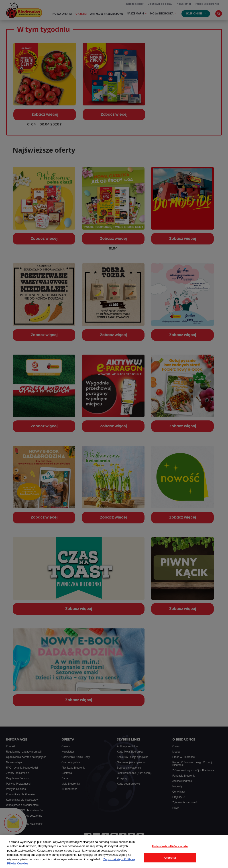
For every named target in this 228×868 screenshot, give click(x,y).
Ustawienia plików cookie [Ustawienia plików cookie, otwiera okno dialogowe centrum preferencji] (170, 846)
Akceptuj (170, 858)
